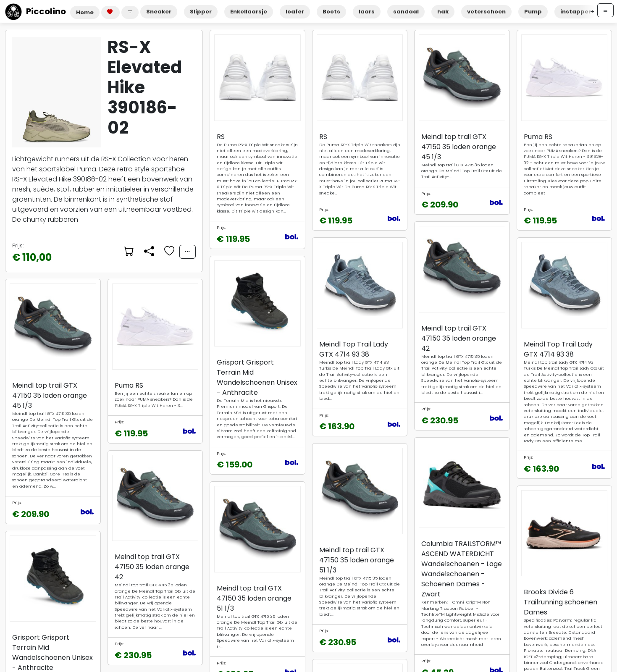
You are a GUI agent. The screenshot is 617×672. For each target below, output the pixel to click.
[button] (130, 12)
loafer (295, 12)
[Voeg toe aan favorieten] (168, 252)
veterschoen (486, 12)
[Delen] (148, 252)
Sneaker (159, 12)
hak (443, 12)
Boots (331, 12)
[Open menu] (605, 10)
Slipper (201, 12)
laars (367, 12)
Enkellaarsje (249, 12)
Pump (533, 12)
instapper (576, 12)
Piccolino (35, 11)
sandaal (406, 12)
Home (85, 12)
